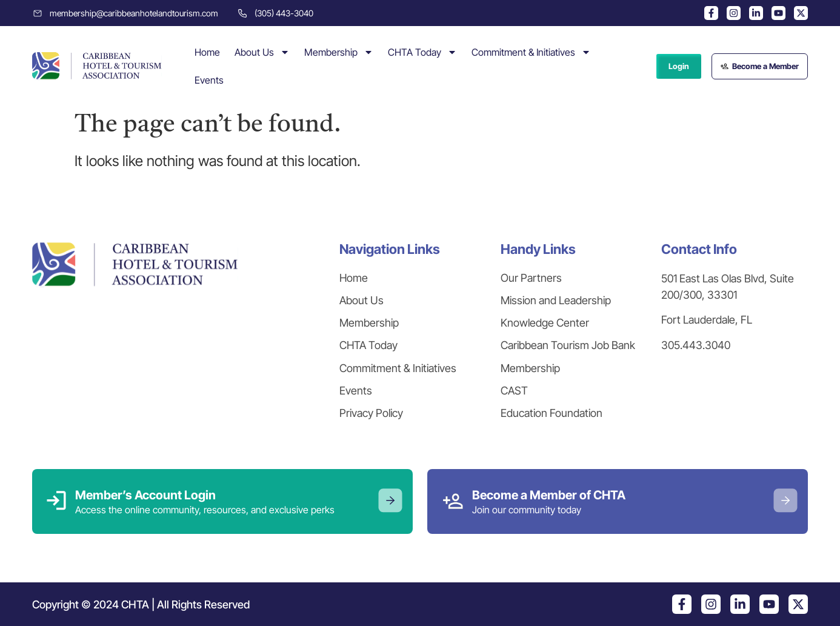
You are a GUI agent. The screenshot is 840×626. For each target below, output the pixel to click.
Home (207, 52)
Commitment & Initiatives (531, 52)
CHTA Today (422, 52)
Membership (339, 52)
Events (209, 80)
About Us (262, 52)
